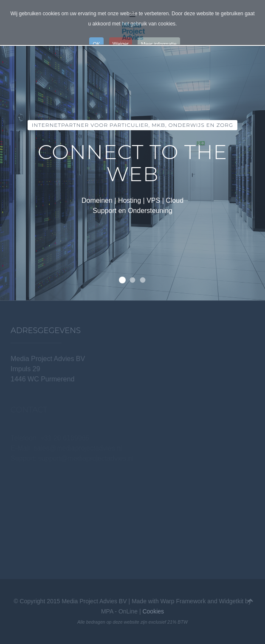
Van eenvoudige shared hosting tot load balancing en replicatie (133, 280)
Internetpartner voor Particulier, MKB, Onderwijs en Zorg (122, 280)
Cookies (153, 611)
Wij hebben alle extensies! (143, 280)
